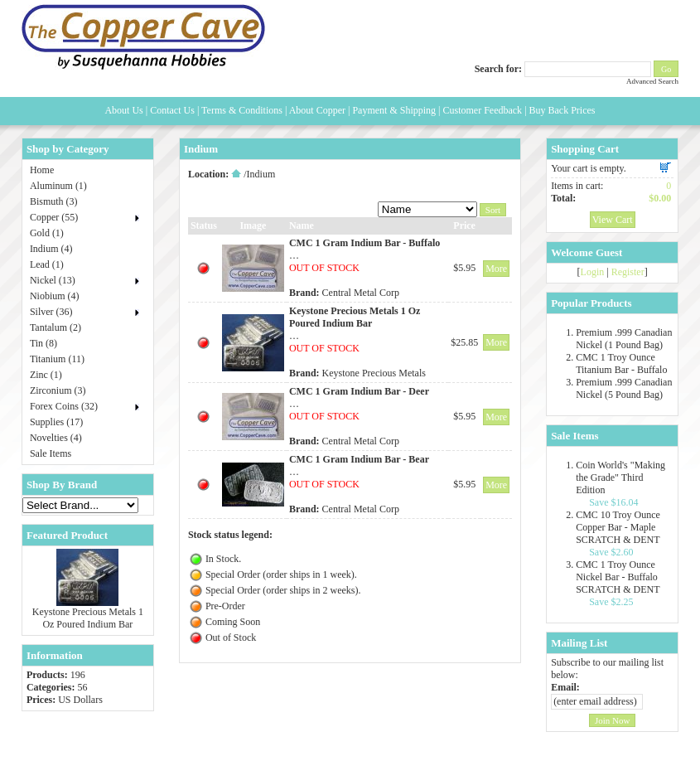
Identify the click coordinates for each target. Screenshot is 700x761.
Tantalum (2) (56, 327)
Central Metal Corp (361, 293)
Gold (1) (47, 233)
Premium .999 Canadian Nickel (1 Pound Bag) (624, 339)
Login (593, 272)
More (496, 269)
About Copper (317, 110)
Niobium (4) (55, 296)
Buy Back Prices (562, 110)
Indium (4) (51, 249)
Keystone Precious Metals (374, 373)
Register (628, 272)
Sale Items (51, 453)
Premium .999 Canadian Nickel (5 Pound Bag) (624, 388)
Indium (261, 174)
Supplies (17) (56, 422)
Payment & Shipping (394, 110)
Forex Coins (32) (64, 406)
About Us (123, 110)
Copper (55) (54, 217)
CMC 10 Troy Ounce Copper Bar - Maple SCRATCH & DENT (618, 527)
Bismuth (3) (54, 201)
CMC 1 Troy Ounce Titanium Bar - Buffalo (621, 364)
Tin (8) (43, 343)
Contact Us (172, 110)
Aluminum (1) (58, 186)
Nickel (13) (53, 280)
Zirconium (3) (58, 390)
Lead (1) (47, 264)
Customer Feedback (482, 110)
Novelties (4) (56, 438)
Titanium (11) (57, 359)
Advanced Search (652, 81)
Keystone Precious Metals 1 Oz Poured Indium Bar (88, 618)
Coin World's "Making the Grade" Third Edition (620, 477)
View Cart (613, 220)
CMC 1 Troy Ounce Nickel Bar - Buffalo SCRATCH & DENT (618, 577)
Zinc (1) (46, 375)
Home (42, 170)
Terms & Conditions (242, 110)
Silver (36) (51, 312)
